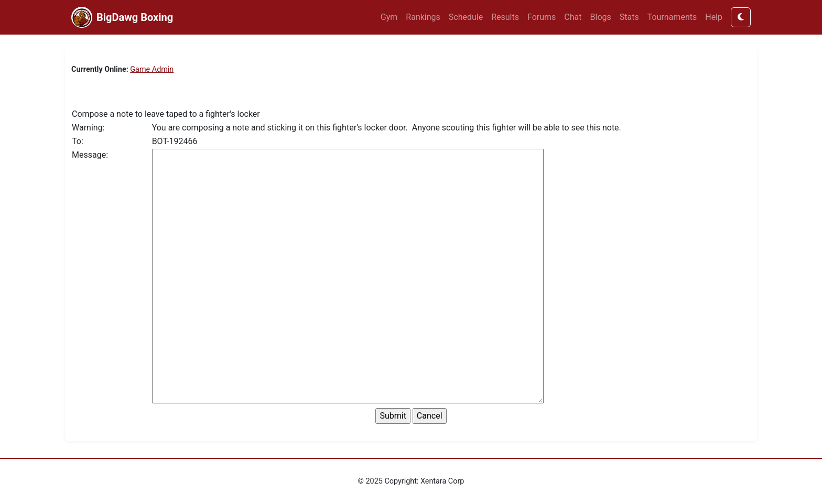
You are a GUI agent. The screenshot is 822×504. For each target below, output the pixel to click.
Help (714, 17)
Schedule (466, 17)
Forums (542, 17)
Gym (389, 17)
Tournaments (672, 17)
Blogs (601, 17)
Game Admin (152, 69)
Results (505, 17)
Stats (629, 17)
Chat (573, 17)
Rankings (423, 17)
